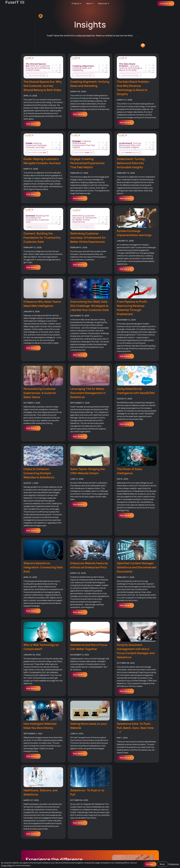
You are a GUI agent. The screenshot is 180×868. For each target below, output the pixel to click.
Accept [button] (150, 864)
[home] (15, 4)
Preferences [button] (174, 864)
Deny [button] (162, 864)
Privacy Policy (7, 865)
